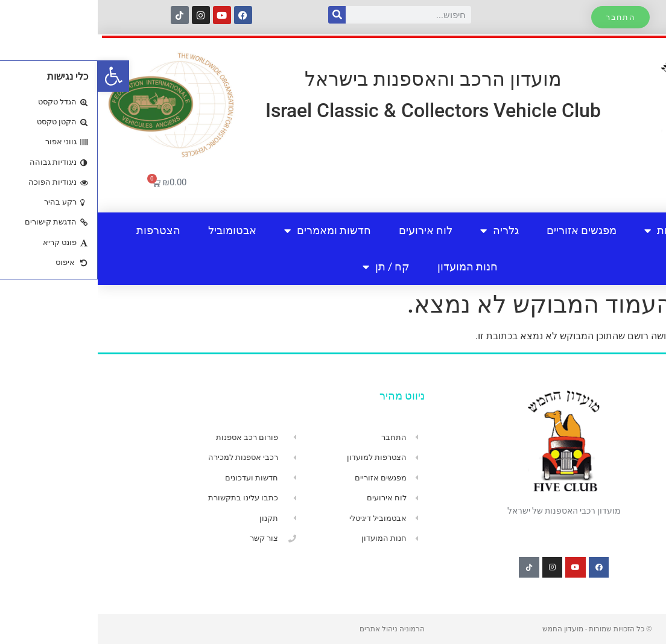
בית (621, 230)
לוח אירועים (328, 230)
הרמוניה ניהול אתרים (294, 629)
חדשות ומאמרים (230, 231)
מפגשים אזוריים (484, 230)
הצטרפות (61, 230)
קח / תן (288, 267)
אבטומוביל (135, 230)
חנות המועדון (370, 266)
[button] (16, 76)
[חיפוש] (239, 15)
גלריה (402, 231)
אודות (566, 231)
